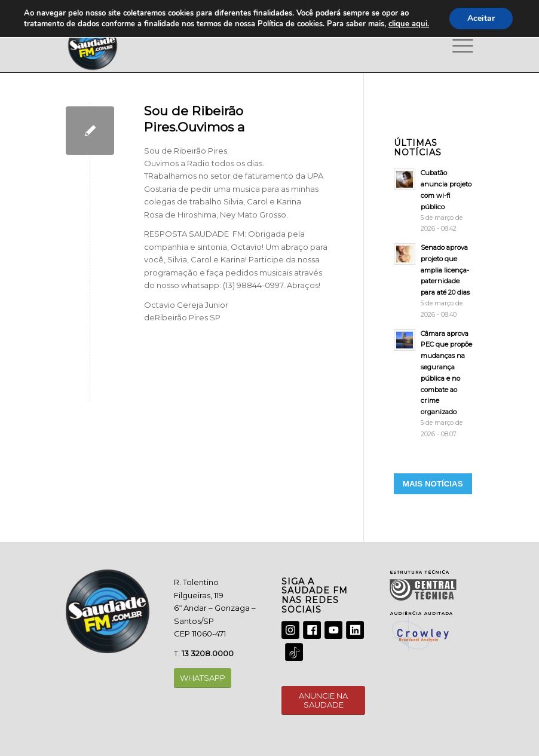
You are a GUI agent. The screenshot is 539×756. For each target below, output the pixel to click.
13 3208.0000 (208, 653)
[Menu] (457, 45)
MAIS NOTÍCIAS (433, 484)
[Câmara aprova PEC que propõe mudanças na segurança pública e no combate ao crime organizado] (434, 384)
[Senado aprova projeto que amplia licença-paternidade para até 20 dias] (434, 281)
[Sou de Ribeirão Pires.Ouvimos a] (90, 131)
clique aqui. (409, 24)
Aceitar (481, 18)
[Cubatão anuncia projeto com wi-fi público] (434, 201)
